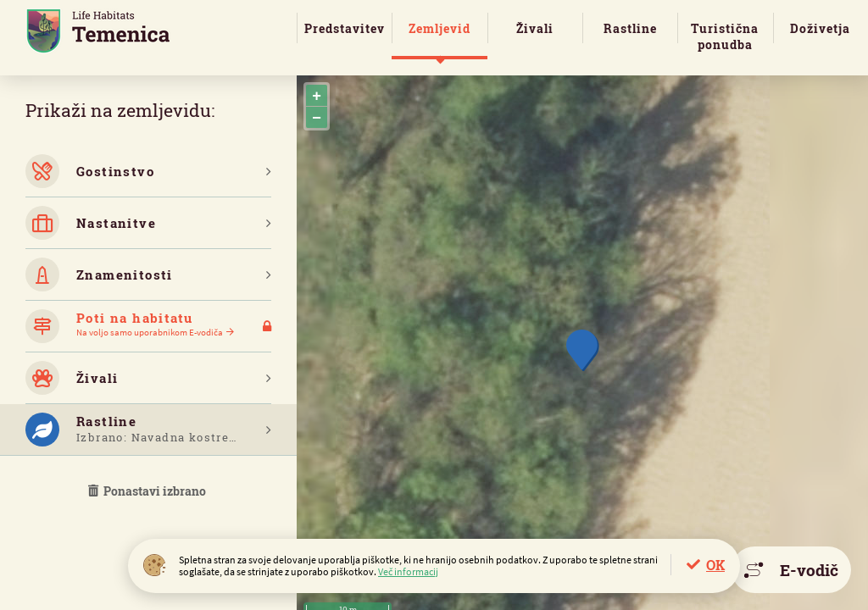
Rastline (630, 28)
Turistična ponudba (725, 36)
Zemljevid (440, 28)
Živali (535, 28)
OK (715, 565)
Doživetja (820, 28)
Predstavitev (345, 28)
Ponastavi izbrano (148, 491)
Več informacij (408, 571)
